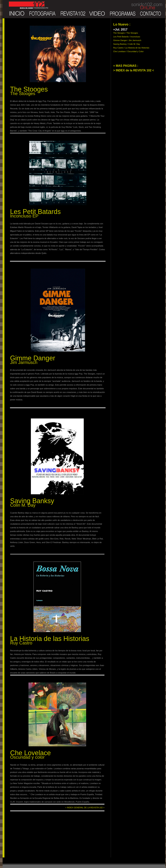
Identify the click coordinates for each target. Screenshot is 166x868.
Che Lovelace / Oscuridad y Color (128, 51)
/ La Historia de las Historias (137, 48)
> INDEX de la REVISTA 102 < (134, 70)
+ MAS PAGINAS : (126, 66)
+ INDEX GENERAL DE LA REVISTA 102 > (85, 808)
